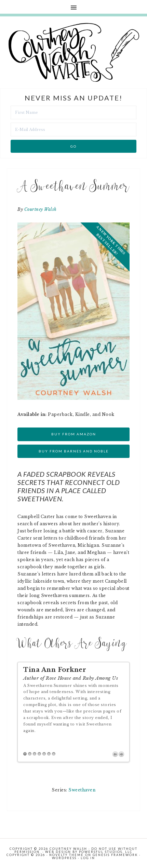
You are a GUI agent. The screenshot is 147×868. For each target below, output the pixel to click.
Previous (115, 754)
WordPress (64, 858)
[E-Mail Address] (73, 130)
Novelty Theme (66, 855)
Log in (88, 858)
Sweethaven (82, 790)
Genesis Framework (115, 855)
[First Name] (73, 112)
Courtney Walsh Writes (74, 52)
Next (121, 754)
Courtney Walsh (41, 209)
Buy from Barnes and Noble (74, 451)
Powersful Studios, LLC (106, 852)
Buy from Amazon (74, 434)
